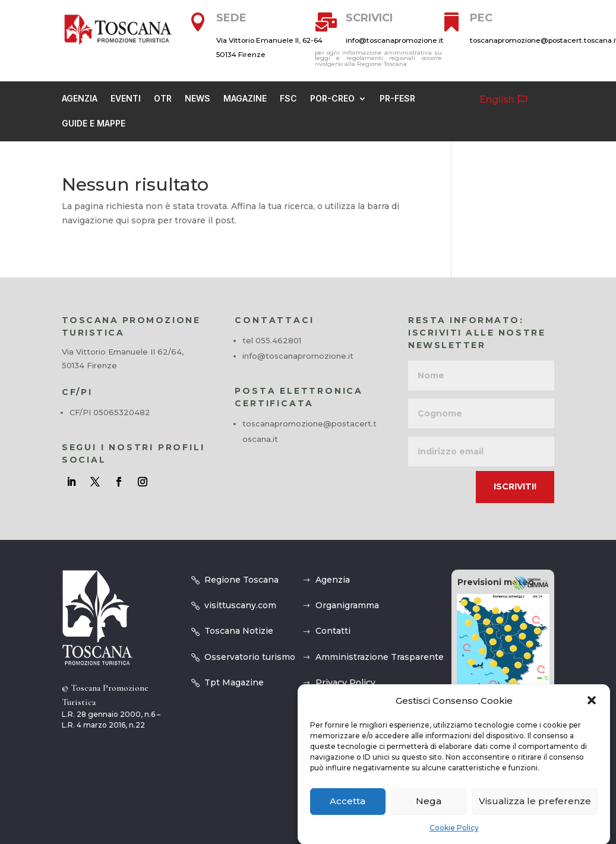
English (497, 99)
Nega (429, 813)
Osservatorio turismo (250, 657)
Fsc (288, 99)
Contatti (333, 631)
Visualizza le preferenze (535, 813)
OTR (163, 99)
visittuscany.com (240, 605)
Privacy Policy (345, 682)
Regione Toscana (241, 580)
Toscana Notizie (239, 631)
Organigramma (347, 605)
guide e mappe (94, 124)
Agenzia (80, 99)
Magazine (245, 99)
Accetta (348, 813)
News (198, 99)
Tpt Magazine (234, 682)
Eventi (126, 99)
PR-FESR (397, 99)
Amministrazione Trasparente (380, 657)
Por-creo (332, 99)
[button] (592, 713)
